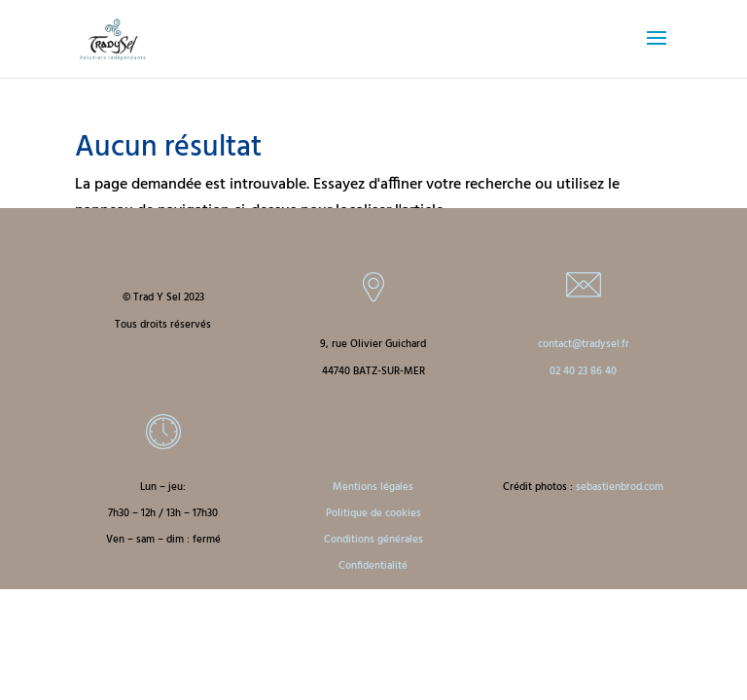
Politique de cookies (373, 513)
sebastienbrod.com (620, 487)
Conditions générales (373, 540)
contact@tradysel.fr (584, 344)
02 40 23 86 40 (583, 371)
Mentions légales (373, 487)
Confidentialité (373, 566)
